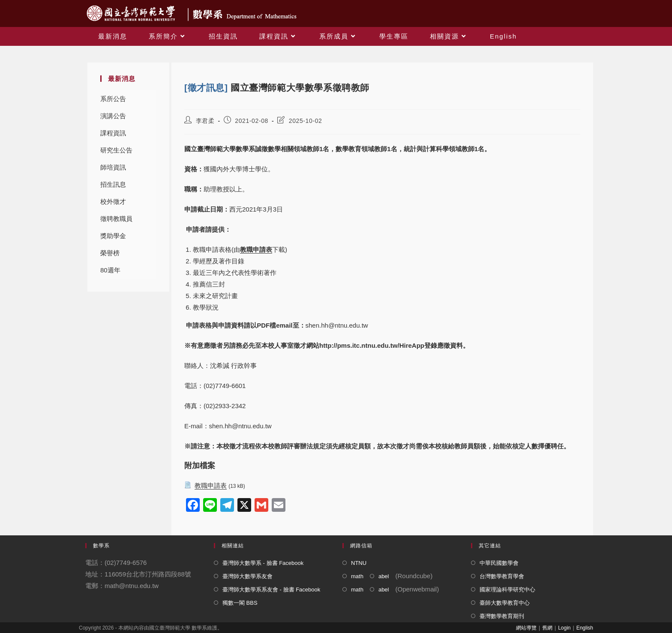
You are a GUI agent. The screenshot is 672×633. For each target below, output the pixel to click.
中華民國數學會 (499, 563)
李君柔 (205, 121)
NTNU (359, 563)
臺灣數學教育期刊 (502, 616)
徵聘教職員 (116, 219)
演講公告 (113, 116)
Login (564, 628)
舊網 (547, 628)
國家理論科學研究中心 (507, 590)
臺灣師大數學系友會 (247, 576)
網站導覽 (526, 628)
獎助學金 (113, 236)
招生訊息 (113, 184)
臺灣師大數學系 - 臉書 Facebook (263, 563)
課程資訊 (113, 133)
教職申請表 (256, 249)
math (357, 576)
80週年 (110, 270)
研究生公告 (116, 150)
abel (384, 576)
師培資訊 (113, 167)
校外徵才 (113, 202)
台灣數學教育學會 (502, 576)
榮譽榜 (110, 253)
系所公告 (113, 99)
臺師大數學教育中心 (505, 603)
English (585, 628)
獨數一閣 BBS (240, 603)
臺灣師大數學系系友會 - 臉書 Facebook (271, 590)
